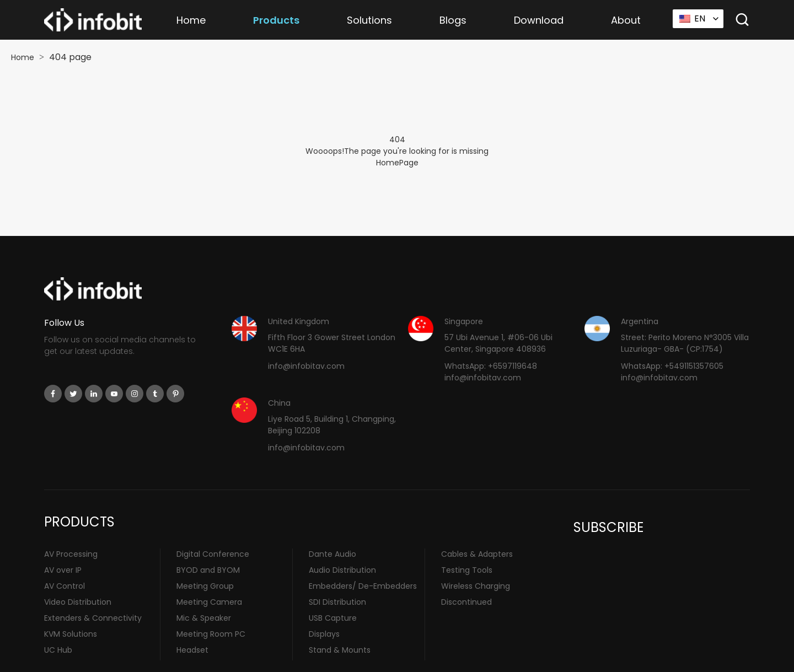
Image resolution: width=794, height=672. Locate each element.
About (626, 20)
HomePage (397, 163)
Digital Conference (213, 554)
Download (539, 20)
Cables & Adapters (477, 554)
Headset (192, 650)
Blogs (453, 20)
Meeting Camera (209, 602)
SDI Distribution (337, 602)
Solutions (369, 20)
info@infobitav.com (306, 366)
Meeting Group (205, 586)
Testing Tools (467, 570)
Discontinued (466, 602)
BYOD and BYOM (208, 570)
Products (276, 20)
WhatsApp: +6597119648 (491, 366)
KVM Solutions (71, 634)
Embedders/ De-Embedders (363, 586)
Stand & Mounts (340, 650)
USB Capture (333, 618)
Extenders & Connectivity (93, 618)
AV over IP (63, 570)
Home (191, 20)
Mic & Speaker (204, 618)
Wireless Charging (476, 586)
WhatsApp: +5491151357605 (672, 366)
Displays (324, 634)
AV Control (65, 586)
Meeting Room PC (211, 634)
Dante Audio (332, 554)
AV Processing (71, 554)
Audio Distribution (342, 570)
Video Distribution (78, 602)
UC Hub (58, 650)
